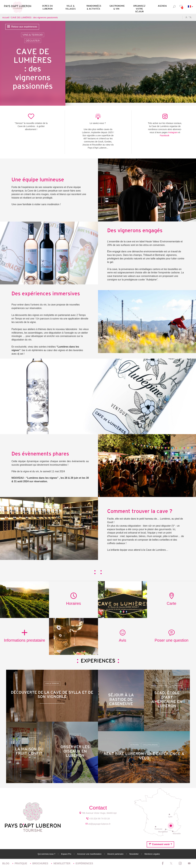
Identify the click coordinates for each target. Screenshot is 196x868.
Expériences (84, 863)
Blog (6, 863)
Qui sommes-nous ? (47, 854)
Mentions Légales (152, 854)
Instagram (173, 132)
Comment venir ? (160, 844)
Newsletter (134, 854)
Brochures (41, 863)
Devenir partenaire (116, 854)
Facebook (165, 135)
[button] (47, 7)
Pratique (21, 863)
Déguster (33, 41)
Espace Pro (66, 854)
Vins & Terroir (33, 35)
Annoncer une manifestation (90, 854)
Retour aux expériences (22, 27)
